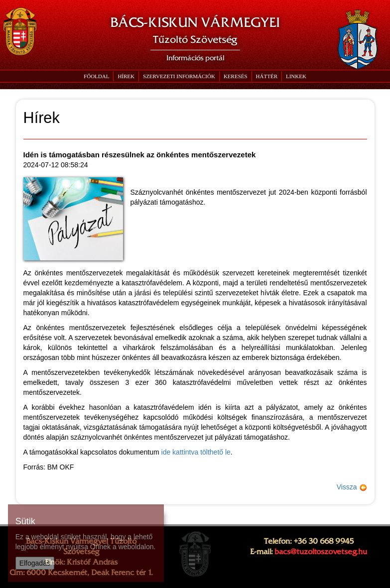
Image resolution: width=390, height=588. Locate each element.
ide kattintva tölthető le (196, 452)
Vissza (352, 487)
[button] (179, 76)
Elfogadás (35, 563)
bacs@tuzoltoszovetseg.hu (321, 552)
